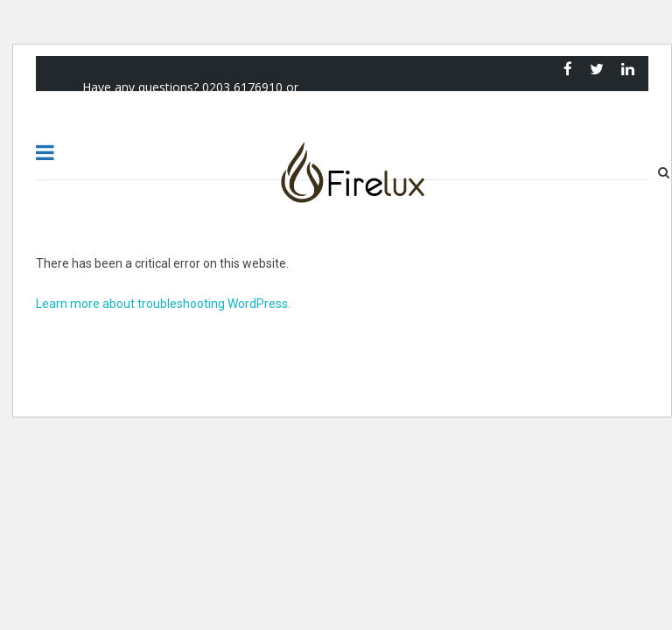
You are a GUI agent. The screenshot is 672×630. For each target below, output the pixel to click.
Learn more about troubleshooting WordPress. (163, 304)
